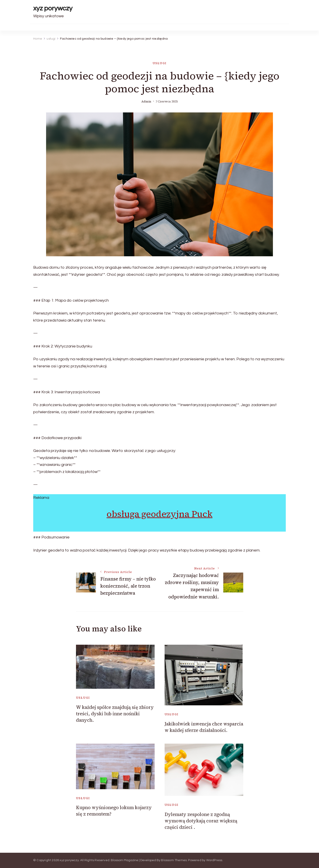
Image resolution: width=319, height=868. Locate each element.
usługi (160, 63)
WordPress (214, 860)
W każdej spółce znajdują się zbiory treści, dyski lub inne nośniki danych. (115, 714)
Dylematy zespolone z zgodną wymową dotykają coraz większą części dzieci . (201, 821)
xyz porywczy (53, 8)
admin (146, 101)
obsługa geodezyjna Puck (159, 514)
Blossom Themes (174, 860)
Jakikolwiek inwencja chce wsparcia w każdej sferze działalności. (204, 727)
